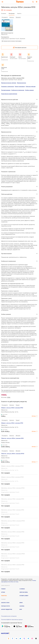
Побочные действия (31, 86)
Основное (4, 13)
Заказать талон (5, 603)
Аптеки (34, 416)
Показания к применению (8, 86)
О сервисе (22, 589)
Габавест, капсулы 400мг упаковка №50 (12, 408)
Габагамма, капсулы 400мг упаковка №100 (13, 554)
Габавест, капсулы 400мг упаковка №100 (12, 477)
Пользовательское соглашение (9, 616)
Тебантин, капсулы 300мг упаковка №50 (12, 438)
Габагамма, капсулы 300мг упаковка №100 (13, 521)
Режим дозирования (20, 86)
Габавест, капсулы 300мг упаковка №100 (12, 466)
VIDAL (9, 397)
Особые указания (29, 90)
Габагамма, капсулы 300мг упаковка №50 (13, 532)
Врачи (21, 603)
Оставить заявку (24, 596)
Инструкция (12, 13)
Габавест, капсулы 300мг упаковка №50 (12, 423)
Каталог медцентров (7, 609)
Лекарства (4, 596)
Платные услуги (5, 606)
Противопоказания (6, 90)
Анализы (22, 606)
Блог (21, 609)
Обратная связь (24, 592)
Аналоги (19, 13)
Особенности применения (18, 90)
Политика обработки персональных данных (12, 620)
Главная (3, 589)
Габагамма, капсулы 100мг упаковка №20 (13, 499)
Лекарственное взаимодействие (9, 94)
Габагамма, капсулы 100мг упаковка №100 (13, 488)
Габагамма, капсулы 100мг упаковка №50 (13, 510)
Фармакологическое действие (9, 83)
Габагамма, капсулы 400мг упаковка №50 (13, 565)
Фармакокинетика (21, 83)
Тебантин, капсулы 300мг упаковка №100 (13, 454)
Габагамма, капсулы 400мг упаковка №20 (13, 543)
